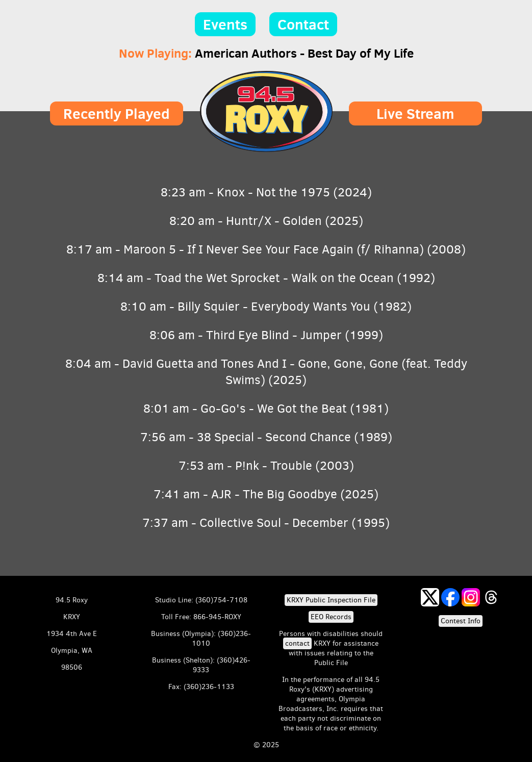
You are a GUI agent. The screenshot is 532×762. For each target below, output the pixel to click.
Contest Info (461, 621)
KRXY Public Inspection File (331, 600)
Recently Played (117, 113)
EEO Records (331, 617)
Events (225, 24)
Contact (303, 24)
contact (297, 643)
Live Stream (415, 113)
